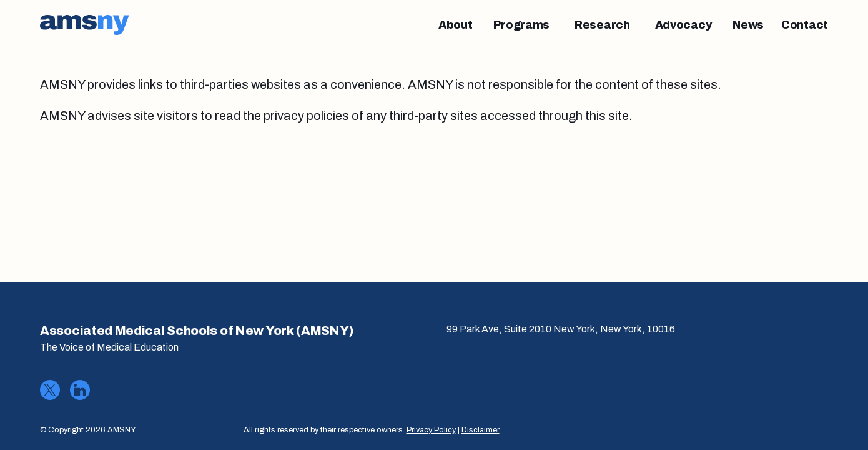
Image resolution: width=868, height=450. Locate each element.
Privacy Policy (431, 430)
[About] (456, 25)
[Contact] (805, 25)
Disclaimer (481, 430)
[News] (748, 25)
